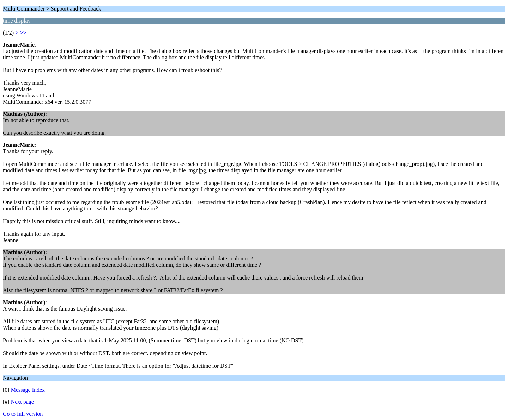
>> (23, 33)
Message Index (28, 390)
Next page (22, 402)
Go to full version (23, 414)
